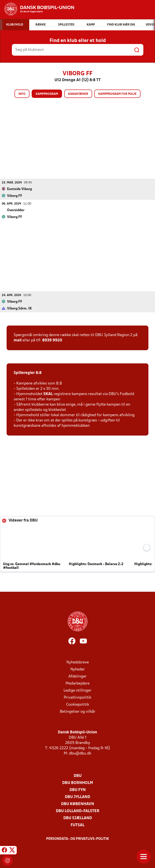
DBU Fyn (78, 790)
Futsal (77, 825)
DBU (78, 776)
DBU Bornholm (78, 783)
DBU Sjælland (78, 818)
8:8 (38, 373)
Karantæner (78, 94)
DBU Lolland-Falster (78, 811)
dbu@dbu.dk (80, 753)
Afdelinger (77, 676)
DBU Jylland (77, 797)
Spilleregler (24, 373)
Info (22, 94)
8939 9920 (52, 340)
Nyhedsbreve (78, 662)
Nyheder (78, 669)
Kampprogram (47, 94)
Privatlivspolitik (77, 697)
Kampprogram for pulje (117, 94)
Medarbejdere (77, 683)
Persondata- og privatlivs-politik (78, 839)
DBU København (78, 804)
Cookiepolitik (78, 704)
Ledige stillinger (77, 690)
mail (18, 340)
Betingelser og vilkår (78, 711)
